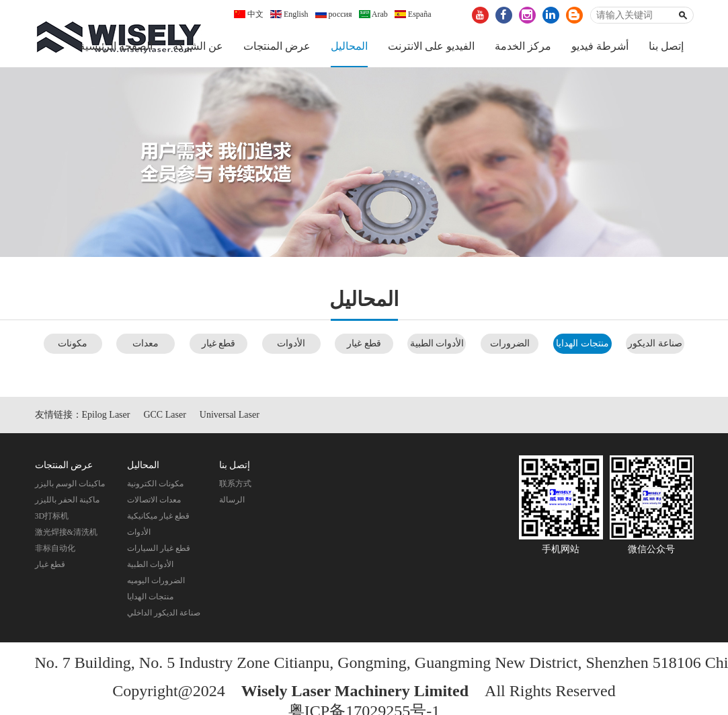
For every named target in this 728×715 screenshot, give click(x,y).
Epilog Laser (106, 415)
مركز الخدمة (523, 46)
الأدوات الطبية (437, 343)
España (413, 14)
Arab (373, 14)
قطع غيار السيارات (159, 548)
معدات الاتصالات (154, 500)
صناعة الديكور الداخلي (164, 613)
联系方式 (235, 484)
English (289, 14)
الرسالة (232, 500)
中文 (249, 14)
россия (334, 14)
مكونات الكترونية (155, 484)
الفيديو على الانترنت (431, 46)
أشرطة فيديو (600, 46)
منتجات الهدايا (582, 343)
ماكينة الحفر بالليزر (67, 500)
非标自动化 (55, 548)
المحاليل (349, 46)
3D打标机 (52, 516)
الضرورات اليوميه (156, 580)
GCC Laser (164, 415)
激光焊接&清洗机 (66, 532)
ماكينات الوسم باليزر (70, 484)
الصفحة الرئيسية (116, 46)
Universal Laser (230, 415)
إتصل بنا (666, 46)
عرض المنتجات (277, 46)
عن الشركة (198, 46)
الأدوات (291, 343)
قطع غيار (50, 564)
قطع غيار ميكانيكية (158, 516)
